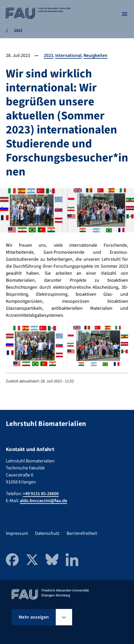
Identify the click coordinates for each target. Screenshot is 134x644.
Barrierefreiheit (82, 533)
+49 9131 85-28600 (41, 494)
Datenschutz (47, 533)
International (68, 55)
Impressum (17, 533)
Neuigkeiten (96, 55)
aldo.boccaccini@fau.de (43, 501)
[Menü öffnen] (125, 14)
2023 (48, 55)
